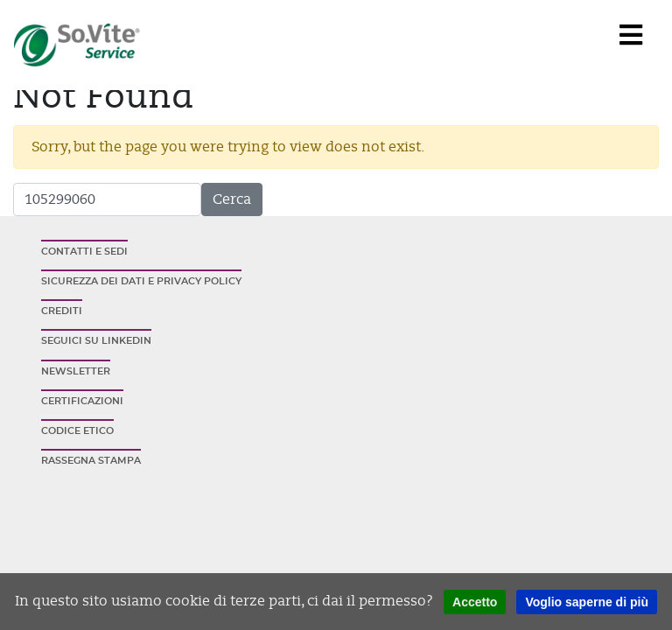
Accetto (475, 602)
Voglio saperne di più (587, 602)
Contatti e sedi (84, 252)
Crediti (62, 311)
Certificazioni (82, 401)
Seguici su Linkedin (96, 341)
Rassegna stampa (91, 461)
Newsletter (76, 371)
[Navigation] (631, 36)
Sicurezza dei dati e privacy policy (141, 281)
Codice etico (77, 431)
